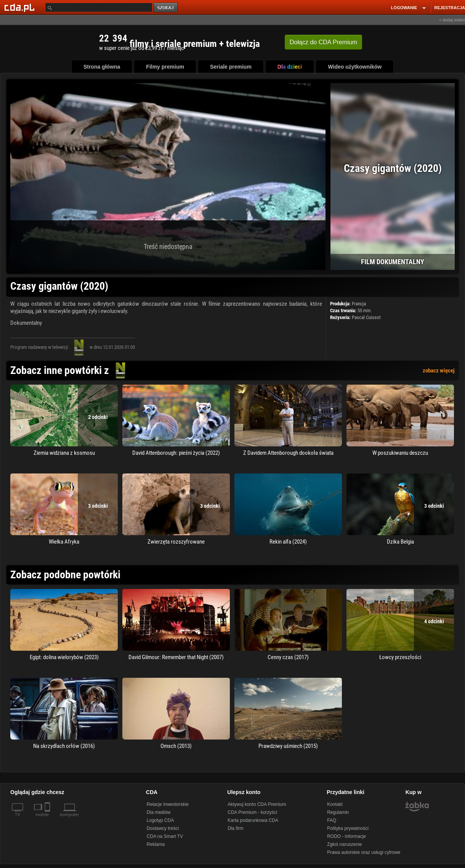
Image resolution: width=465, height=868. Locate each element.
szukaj (166, 8)
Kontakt (335, 804)
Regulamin (338, 812)
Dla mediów (159, 812)
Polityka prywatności (348, 828)
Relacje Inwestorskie (168, 804)
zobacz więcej (439, 371)
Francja (359, 304)
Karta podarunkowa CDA (253, 820)
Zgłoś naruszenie (344, 844)
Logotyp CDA (160, 820)
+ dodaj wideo (452, 20)
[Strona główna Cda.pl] (21, 7)
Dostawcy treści (163, 828)
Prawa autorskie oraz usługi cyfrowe (364, 852)
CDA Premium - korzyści (252, 812)
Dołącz (323, 42)
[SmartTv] (48, 819)
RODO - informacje (346, 836)
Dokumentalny (26, 323)
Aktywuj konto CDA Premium (257, 804)
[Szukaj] (99, 7)
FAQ (332, 820)
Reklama (156, 844)
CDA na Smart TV (165, 836)
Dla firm (235, 828)
